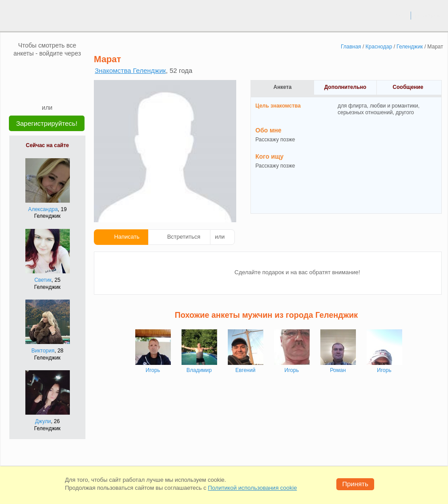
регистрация (430, 15)
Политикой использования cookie (252, 488)
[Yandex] (39, 90)
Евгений (245, 370)
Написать (127, 237)
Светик (43, 280)
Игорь (153, 370)
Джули (43, 421)
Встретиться (184, 237)
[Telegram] (56, 90)
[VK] (30, 71)
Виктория (43, 351)
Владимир (199, 370)
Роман (338, 370)
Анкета (283, 87)
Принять (355, 484)
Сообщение (408, 87)
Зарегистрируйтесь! (47, 123)
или (220, 237)
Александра (43, 209)
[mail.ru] (47, 71)
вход (401, 15)
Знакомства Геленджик (130, 70)
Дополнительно (345, 87)
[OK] (64, 71)
